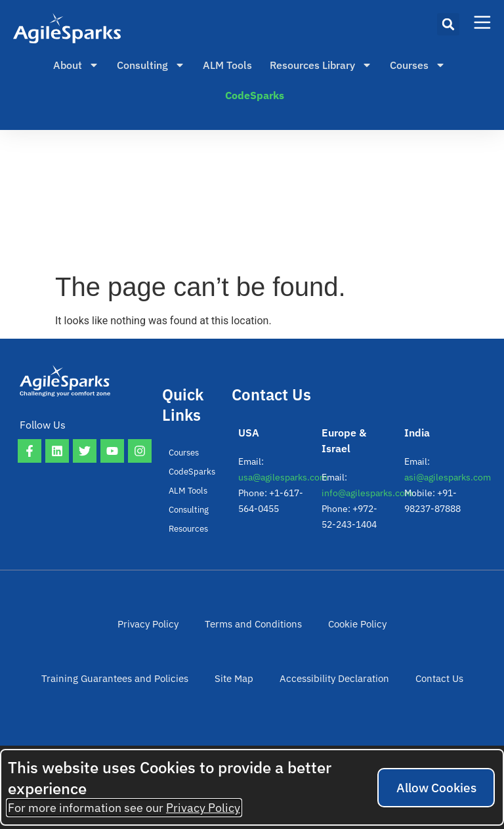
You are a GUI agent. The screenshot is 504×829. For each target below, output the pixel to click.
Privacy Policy (73, 631)
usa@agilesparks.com (283, 477)
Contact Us (347, 699)
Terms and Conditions (172, 631)
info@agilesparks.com (367, 493)
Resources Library (321, 65)
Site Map (152, 699)
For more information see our (124, 808)
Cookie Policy (271, 631)
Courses (418, 65)
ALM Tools (227, 65)
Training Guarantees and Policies (393, 631)
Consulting (151, 65)
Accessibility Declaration (247, 699)
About (76, 65)
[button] (448, 24)
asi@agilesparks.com (448, 477)
